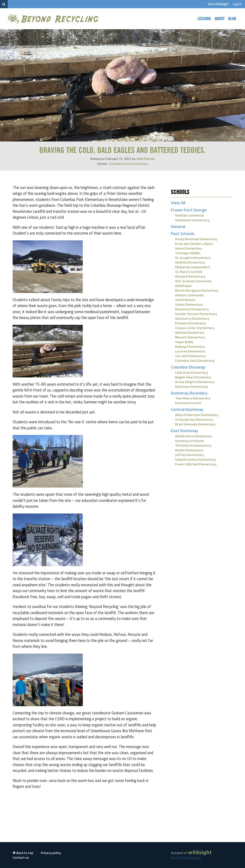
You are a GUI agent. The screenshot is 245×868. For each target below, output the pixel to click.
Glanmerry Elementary (192, 318)
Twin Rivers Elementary (193, 398)
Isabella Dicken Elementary (195, 459)
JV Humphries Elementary (194, 419)
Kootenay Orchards (189, 441)
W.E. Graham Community (193, 281)
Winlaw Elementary (190, 332)
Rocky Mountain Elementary (196, 239)
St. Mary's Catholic (189, 272)
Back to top (23, 853)
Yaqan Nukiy (184, 342)
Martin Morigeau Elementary (197, 290)
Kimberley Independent (193, 267)
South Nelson (185, 300)
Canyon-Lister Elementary (195, 328)
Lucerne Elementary (190, 351)
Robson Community (189, 295)
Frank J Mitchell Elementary (196, 464)
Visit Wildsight (218, 4)
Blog (232, 19)
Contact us (21, 857)
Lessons (204, 19)
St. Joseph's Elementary (193, 258)
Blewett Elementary (190, 337)
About (220, 19)
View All (178, 203)
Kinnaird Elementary (190, 276)
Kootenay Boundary (189, 393)
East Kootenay (184, 431)
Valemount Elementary (192, 220)
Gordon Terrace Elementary (196, 314)
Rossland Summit (188, 403)
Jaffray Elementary (190, 455)
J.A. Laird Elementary (191, 356)
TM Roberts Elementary (193, 445)
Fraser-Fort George (189, 210)
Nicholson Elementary (192, 386)
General (178, 226)
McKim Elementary (189, 450)
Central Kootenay (187, 409)
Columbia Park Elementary (128, 164)
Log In (237, 4)
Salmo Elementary (189, 304)
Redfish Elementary (190, 262)
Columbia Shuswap (188, 367)
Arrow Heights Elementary (195, 382)
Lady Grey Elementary (192, 372)
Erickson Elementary (191, 323)
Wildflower (183, 286)
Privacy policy (51, 853)
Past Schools (183, 233)
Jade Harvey (146, 159)
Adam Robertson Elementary (197, 415)
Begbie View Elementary (193, 377)
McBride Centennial (190, 215)
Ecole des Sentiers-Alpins (194, 244)
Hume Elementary (189, 248)
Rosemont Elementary (192, 309)
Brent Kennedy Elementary (195, 424)
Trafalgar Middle (188, 253)
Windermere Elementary (194, 436)
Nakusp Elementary (190, 346)
